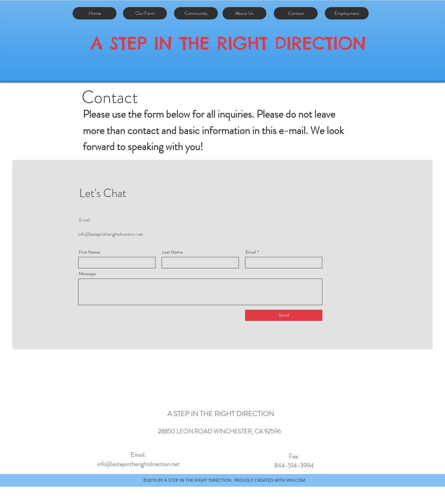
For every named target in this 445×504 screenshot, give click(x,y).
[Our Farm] (145, 13)
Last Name (173, 252)
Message (87, 274)
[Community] (196, 13)
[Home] (95, 13)
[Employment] (347, 13)
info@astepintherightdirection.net (110, 234)
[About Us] (244, 13)
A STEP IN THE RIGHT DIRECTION (228, 43)
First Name (89, 252)
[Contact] (296, 13)
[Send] (284, 315)
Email (251, 252)
